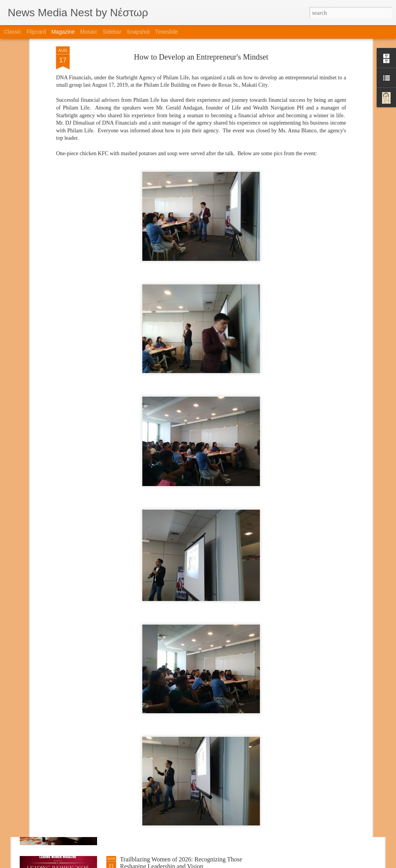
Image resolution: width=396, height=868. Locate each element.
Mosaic (89, 32)
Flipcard (36, 32)
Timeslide (166, 32)
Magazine (63, 32)
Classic (13, 32)
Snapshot (138, 32)
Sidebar (112, 32)
